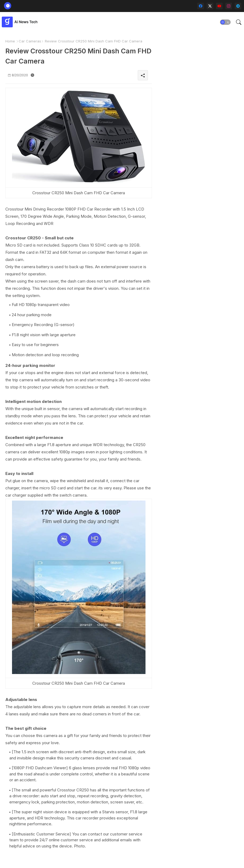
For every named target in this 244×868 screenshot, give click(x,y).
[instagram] (229, 6)
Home (10, 41)
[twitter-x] (210, 6)
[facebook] (201, 6)
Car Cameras (30, 41)
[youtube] (219, 6)
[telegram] (238, 6)
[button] (225, 22)
